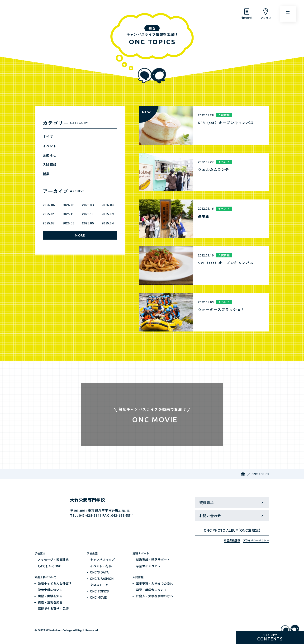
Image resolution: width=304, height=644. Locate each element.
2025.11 (68, 214)
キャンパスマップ (102, 560)
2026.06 (49, 205)
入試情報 (50, 165)
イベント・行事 (101, 566)
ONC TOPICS (99, 591)
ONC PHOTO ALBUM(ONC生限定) (232, 530)
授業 (46, 174)
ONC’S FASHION (102, 579)
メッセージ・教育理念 (53, 560)
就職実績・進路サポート (153, 560)
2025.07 (49, 223)
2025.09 (108, 214)
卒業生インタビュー (150, 566)
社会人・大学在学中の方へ (154, 596)
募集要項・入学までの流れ (154, 584)
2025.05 (88, 223)
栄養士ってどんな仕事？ (55, 584)
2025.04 (108, 223)
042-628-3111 (90, 516)
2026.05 (69, 205)
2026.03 (108, 205)
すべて (48, 137)
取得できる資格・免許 (53, 608)
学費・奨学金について (151, 590)
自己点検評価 (232, 540)
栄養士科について (50, 590)
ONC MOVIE (98, 597)
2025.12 (48, 214)
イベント (50, 146)
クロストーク (99, 585)
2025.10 (88, 214)
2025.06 (69, 223)
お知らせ (50, 155)
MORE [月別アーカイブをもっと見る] (80, 235)
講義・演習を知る (50, 602)
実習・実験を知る (50, 596)
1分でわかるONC (50, 566)
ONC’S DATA (99, 572)
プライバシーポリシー (256, 540)
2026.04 (88, 205)
